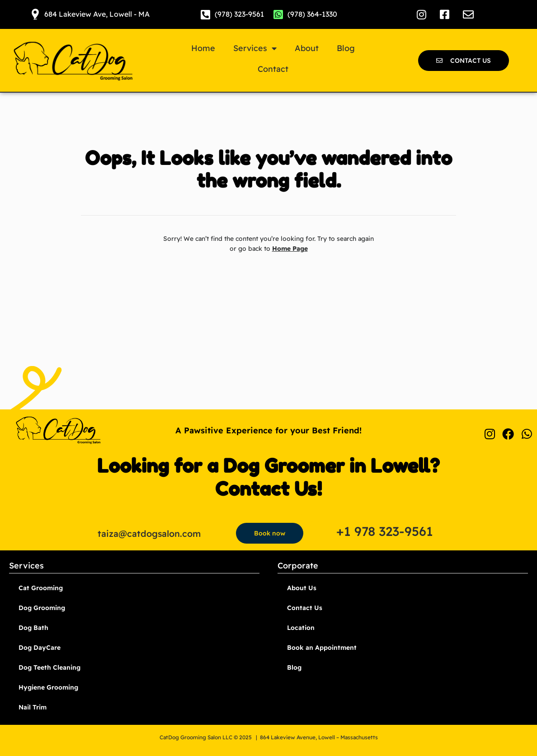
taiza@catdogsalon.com (149, 533)
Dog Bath (33, 628)
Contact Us (305, 608)
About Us (302, 588)
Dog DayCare (40, 648)
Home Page (290, 249)
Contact (273, 69)
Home (203, 48)
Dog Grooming (42, 608)
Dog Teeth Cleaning (49, 667)
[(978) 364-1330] (278, 14)
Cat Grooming (41, 588)
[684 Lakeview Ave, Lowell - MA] (35, 14)
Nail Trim (33, 707)
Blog (346, 48)
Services (255, 48)
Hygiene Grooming (48, 687)
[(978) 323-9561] (206, 14)
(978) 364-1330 (312, 14)
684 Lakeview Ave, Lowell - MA (97, 14)
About (307, 48)
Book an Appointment (322, 648)
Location (301, 628)
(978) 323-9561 (239, 14)
